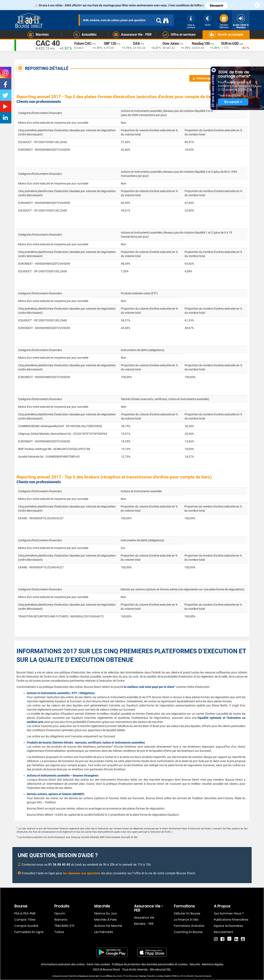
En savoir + (233, 102)
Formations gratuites (189, 926)
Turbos (59, 932)
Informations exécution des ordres (63, 964)
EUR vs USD (230, 43)
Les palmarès (104, 932)
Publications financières (231, 920)
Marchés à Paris (105, 920)
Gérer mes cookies (98, 964)
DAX (136, 43)
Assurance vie (144, 918)
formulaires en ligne (29, 932)
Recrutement (224, 932)
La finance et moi (186, 920)
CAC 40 (48, 43)
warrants (61, 920)
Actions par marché (108, 926)
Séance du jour (106, 913)
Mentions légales (213, 964)
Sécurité (195, 964)
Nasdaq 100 (201, 43)
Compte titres (25, 920)
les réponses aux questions (82, 873)
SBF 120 (110, 43)
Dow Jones (171, 43)
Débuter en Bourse (187, 913)
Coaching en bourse (188, 932)
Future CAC (83, 43)
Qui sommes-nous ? (229, 913)
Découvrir (217, 6)
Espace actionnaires (228, 926)
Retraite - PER (144, 924)
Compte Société (26, 926)
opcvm (60, 913)
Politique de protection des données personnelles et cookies (150, 964)
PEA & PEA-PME (25, 913)
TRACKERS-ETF (64, 926)
